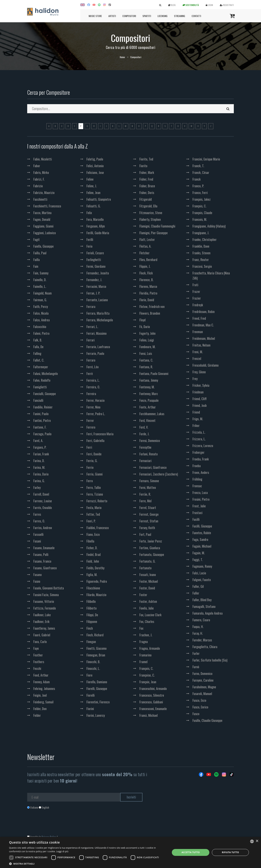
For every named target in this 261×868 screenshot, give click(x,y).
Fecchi (37, 668)
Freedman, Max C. (203, 325)
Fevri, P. (91, 521)
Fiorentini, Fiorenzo (98, 702)
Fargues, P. (40, 447)
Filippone (92, 621)
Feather (38, 655)
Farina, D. (39, 461)
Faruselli (38, 534)
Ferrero (91, 427)
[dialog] (130, 852)
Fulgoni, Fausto (202, 580)
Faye (36, 648)
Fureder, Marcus (202, 640)
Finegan (91, 642)
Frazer (196, 291)
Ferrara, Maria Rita (98, 313)
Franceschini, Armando (153, 688)
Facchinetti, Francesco (47, 206)
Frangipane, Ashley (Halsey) (209, 226)
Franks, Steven (201, 253)
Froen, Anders (201, 472)
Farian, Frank (41, 454)
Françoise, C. (147, 675)
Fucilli (196, 519)
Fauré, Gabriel (42, 635)
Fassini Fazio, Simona (46, 595)
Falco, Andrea (42, 320)
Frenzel (197, 358)
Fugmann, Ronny (202, 566)
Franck (197, 179)
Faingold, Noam (43, 293)
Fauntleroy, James (44, 628)
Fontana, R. (146, 367)
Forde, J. (144, 434)
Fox (141, 628)
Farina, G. (39, 481)
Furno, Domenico (202, 673)
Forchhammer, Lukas (152, 414)
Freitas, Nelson (201, 345)
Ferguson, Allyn (96, 226)
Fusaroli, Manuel (202, 694)
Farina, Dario (41, 474)
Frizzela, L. (199, 432)
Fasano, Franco (42, 561)
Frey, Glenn (199, 372)
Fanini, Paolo (41, 414)
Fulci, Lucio (199, 573)
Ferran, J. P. (93, 293)
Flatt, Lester (147, 239)
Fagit (37, 239)
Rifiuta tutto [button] (230, 852)
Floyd (142, 320)
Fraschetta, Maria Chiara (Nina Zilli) (211, 276)
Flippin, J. (145, 266)
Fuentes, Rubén (202, 533)
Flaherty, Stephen (150, 219)
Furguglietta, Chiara (205, 647)
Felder (37, 715)
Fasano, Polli (41, 554)
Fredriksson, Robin (204, 312)
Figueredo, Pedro (97, 581)
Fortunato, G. (147, 561)
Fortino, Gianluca (150, 548)
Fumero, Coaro (201, 620)
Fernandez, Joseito (98, 273)
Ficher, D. (92, 548)
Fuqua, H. (198, 627)
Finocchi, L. (93, 668)
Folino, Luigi (147, 340)
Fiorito (143, 166)
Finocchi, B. (93, 662)
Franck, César (201, 172)
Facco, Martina (42, 213)
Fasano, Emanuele (44, 548)
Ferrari (91, 340)
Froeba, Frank (201, 459)
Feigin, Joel (40, 695)
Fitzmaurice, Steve (151, 213)
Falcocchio (40, 327)
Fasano (38, 575)
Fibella (90, 541)
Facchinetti (40, 199)
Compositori (129, 16)
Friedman (198, 392)
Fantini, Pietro (42, 420)
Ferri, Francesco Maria (100, 434)
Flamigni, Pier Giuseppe (154, 233)
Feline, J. (92, 186)
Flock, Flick (146, 273)
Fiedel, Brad (94, 554)
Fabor (37, 166)
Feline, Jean (93, 193)
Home (122, 57)
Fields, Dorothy (95, 568)
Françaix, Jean (148, 682)
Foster (143, 595)
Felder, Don (40, 709)
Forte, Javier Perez (151, 541)
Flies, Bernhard (148, 260)
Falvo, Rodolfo (42, 380)
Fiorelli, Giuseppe (97, 688)
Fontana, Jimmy (149, 380)
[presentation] (55, 824)
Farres (37, 514)
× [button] (257, 841)
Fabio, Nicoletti (43, 159)
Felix (89, 213)
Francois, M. (200, 219)
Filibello (91, 601)
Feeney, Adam (42, 682)
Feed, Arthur (41, 675)
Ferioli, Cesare (95, 253)
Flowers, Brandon (150, 313)
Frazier (197, 298)
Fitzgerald (146, 199)
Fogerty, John (147, 333)
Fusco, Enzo (199, 700)
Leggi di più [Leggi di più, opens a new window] (62, 851)
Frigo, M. (198, 419)
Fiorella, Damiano (97, 682)
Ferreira (91, 394)
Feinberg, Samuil (43, 702)
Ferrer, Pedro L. (96, 414)
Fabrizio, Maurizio (44, 193)
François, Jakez (202, 199)
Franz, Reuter (201, 260)
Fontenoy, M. (147, 387)
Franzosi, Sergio (202, 266)
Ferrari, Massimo (97, 333)
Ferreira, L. (93, 380)
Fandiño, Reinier (43, 407)
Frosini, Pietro (201, 499)
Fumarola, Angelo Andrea (208, 613)
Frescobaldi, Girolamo (206, 365)
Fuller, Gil (198, 586)
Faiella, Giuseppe (43, 246)
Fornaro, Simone (149, 481)
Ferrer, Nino (93, 407)
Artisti (112, 16)
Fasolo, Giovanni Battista (49, 588)
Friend (196, 412)
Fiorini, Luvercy (96, 715)
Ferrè (90, 374)
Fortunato (145, 568)
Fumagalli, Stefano (204, 606)
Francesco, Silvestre (152, 695)
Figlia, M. (92, 575)
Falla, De (38, 347)
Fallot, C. (39, 360)
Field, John (93, 561)
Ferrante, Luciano (97, 300)
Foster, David (147, 588)
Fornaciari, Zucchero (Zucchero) (159, 474)
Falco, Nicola (41, 313)
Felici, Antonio (95, 166)
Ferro (90, 481)
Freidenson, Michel (204, 338)
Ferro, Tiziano (95, 494)
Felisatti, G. (94, 206)
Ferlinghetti (94, 260)
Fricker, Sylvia (201, 385)
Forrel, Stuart (148, 508)
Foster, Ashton (148, 601)
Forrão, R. (145, 494)
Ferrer (90, 420)
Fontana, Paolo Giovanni (154, 374)
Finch (90, 628)
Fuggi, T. (198, 560)
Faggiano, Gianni (43, 226)
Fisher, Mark (147, 172)
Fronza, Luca (200, 493)
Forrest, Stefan (149, 521)
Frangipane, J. (201, 233)
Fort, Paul (145, 534)
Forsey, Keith (147, 528)
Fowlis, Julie (147, 608)
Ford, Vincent (147, 420)
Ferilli (90, 239)
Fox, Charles (147, 621)
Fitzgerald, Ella (148, 206)
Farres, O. (39, 521)
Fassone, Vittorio (44, 601)
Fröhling (197, 479)
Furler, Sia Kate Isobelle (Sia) (210, 660)
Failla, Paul (40, 253)
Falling (37, 353)
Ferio (89, 246)
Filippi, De (92, 615)
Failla (37, 260)
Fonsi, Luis (146, 353)
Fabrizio (38, 186)
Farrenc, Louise (43, 501)
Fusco (196, 714)
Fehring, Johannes (44, 688)
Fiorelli (91, 695)
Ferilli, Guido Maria (98, 233)
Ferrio (90, 467)
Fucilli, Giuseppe (202, 526)
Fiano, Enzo (93, 534)
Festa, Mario (94, 508)
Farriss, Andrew (43, 528)
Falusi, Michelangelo (46, 374)
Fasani (37, 541)
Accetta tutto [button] (191, 852)
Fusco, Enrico (200, 707)
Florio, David (147, 300)
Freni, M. (198, 352)
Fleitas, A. (145, 246)
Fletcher (144, 253)
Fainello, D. (40, 280)
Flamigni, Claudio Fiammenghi (157, 226)
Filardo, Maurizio (96, 595)
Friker (196, 425)
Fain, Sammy (41, 273)
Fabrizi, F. (39, 179)
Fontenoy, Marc (149, 394)
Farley (37, 487)
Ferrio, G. (92, 461)
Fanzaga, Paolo (42, 434)
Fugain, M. (199, 553)
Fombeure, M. (147, 347)
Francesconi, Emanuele (153, 709)
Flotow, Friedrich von (152, 306)
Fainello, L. (40, 286)
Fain (36, 266)
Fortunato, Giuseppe (152, 554)
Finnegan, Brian (96, 655)
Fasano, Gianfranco (45, 568)
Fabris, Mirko (41, 172)
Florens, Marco (148, 286)
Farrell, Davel (41, 494)
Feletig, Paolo (95, 159)
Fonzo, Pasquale (149, 400)
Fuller (196, 593)
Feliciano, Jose (95, 172)
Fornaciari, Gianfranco (153, 467)
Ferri (89, 447)
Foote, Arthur (148, 407)
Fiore (89, 675)
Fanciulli (38, 400)
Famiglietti (40, 387)
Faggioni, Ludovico (45, 233)
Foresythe (145, 447)
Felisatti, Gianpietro (99, 199)
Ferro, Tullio (94, 487)
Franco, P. (198, 186)
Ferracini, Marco (96, 286)
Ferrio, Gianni (95, 474)
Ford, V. (144, 427)
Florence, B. (146, 280)
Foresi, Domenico (150, 441)
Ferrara (91, 306)
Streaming (180, 16)
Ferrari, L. (92, 327)
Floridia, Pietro (148, 293)
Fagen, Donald (42, 219)
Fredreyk (198, 305)
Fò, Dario (145, 327)
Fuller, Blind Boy (202, 600)
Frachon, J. (146, 635)
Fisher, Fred (146, 179)
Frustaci (197, 513)
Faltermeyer (41, 367)
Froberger (198, 452)
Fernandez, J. (94, 280)
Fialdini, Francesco (98, 528)
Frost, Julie (199, 506)
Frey (195, 379)
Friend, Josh (200, 405)
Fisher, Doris (147, 193)
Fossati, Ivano (148, 575)
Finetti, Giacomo (97, 648)
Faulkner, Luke (42, 615)
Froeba (197, 466)
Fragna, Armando (150, 648)
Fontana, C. (146, 360)
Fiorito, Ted (146, 159)
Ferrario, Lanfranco (98, 347)
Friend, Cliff (200, 399)
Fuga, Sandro (200, 539)
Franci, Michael (149, 715)
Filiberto (92, 608)
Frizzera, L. (199, 439)
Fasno (37, 581)
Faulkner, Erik (41, 621)
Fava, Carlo (40, 642)
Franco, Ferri (200, 193)
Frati (195, 285)
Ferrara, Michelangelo (100, 320)
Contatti (196, 16)
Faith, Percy (41, 306)
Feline (90, 179)
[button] (87, 864)
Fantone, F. (40, 427)
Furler (196, 653)
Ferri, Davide (94, 454)
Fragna (144, 642)
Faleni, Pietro (41, 333)
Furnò (196, 667)
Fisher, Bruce (147, 186)
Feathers (39, 662)
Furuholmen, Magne (204, 687)
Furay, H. (198, 633)
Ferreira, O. (93, 387)
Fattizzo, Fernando (45, 608)
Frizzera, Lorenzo (203, 446)
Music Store (95, 16)
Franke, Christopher (205, 239)
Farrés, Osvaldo (43, 508)
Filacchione (93, 588)
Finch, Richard (95, 635)
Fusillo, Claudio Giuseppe (207, 720)
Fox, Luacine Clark (150, 615)
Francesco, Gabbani (151, 702)
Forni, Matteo (148, 487)
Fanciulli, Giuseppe (45, 394)
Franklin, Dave (201, 246)
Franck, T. (198, 166)
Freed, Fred (199, 318)
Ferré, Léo (93, 367)
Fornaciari (145, 461)
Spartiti (147, 16)
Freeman (198, 332)
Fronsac (197, 486)
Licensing (162, 16)
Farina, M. (39, 467)
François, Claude (202, 213)
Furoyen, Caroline (203, 680)
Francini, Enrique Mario (206, 159)
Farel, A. (38, 441)
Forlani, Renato (149, 454)
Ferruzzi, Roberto (97, 501)
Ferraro (91, 360)
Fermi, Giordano (96, 266)
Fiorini (90, 709)
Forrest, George (149, 514)
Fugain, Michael (202, 546)
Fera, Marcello (95, 219)
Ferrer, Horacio (96, 400)
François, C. (146, 668)
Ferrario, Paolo (95, 353)
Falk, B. (38, 340)
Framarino (145, 655)
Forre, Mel (145, 501)
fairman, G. (40, 300)
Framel (143, 662)
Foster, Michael (149, 581)
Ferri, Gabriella (95, 441)
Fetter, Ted (93, 514)
